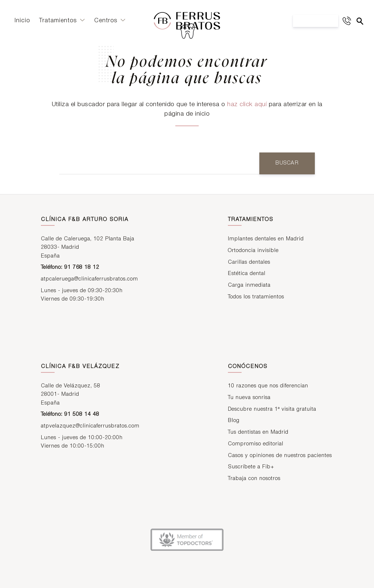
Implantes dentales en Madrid (266, 240)
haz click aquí (247, 105)
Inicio (22, 23)
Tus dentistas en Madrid (258, 433)
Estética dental (247, 274)
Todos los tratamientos (256, 297)
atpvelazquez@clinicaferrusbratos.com (90, 427)
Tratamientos (62, 23)
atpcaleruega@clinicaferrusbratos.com (89, 280)
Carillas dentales (249, 263)
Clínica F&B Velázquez (80, 367)
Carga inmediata (249, 286)
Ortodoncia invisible (253, 252)
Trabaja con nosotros (254, 479)
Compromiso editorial (256, 444)
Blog (234, 421)
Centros (110, 23)
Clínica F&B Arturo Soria (85, 220)
